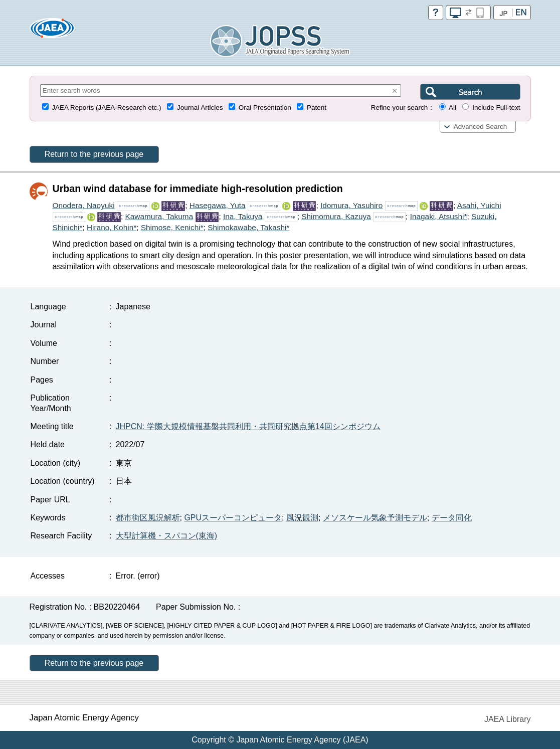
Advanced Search (481, 127)
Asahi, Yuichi (479, 205)
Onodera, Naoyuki (84, 205)
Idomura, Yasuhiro (351, 205)
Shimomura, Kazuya (336, 216)
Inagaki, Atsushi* (439, 216)
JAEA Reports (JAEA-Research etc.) (106, 108)
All (452, 108)
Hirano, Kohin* (112, 227)
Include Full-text (496, 108)
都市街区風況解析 (148, 518)
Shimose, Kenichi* (172, 227)
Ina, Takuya (243, 216)
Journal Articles (200, 108)
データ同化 (452, 518)
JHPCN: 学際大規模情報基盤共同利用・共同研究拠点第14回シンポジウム (248, 426)
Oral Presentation (265, 108)
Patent (317, 108)
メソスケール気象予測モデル (375, 518)
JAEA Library (507, 719)
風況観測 (302, 518)
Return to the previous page (94, 154)
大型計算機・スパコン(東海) (167, 536)
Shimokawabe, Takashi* (248, 227)
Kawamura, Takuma (159, 216)
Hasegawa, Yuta (218, 205)
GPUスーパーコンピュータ (233, 518)
